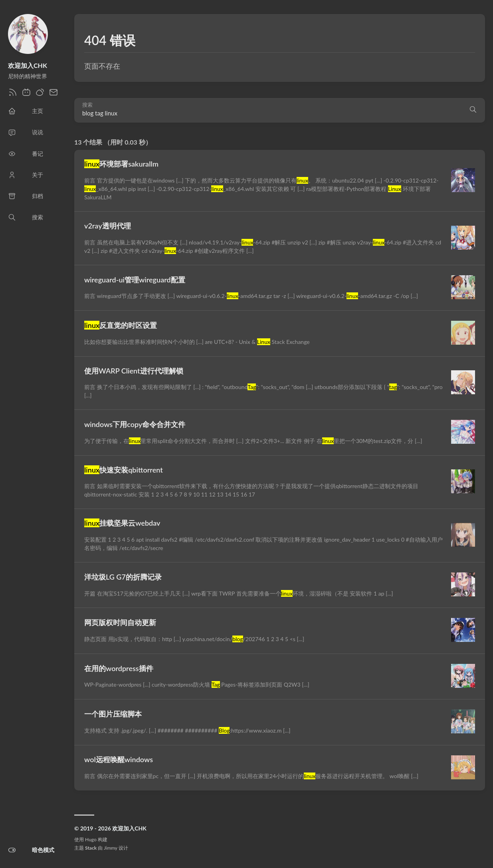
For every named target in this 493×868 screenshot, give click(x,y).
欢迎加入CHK (28, 65)
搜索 (87, 105)
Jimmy (110, 848)
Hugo (91, 839)
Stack (91, 848)
